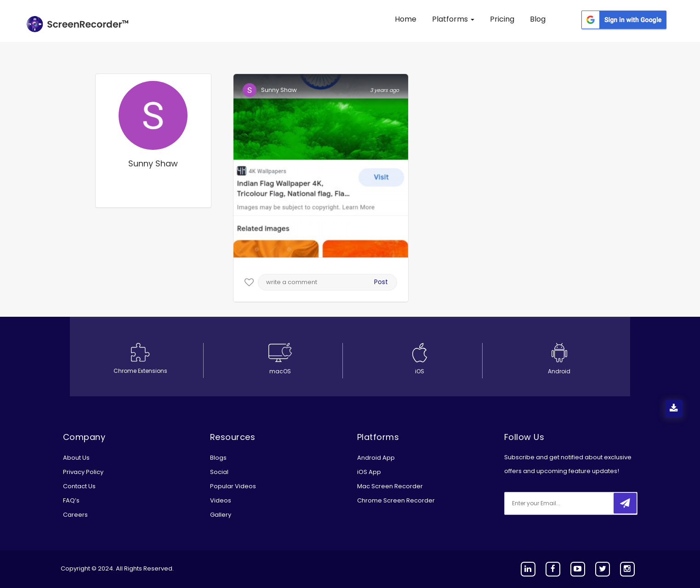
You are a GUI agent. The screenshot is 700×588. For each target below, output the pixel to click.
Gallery (221, 515)
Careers (75, 515)
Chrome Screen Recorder (396, 500)
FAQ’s (71, 500)
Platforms (453, 19)
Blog (538, 19)
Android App (376, 458)
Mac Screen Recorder (390, 486)
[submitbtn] (625, 503)
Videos (221, 500)
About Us (76, 458)
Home (406, 19)
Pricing (502, 19)
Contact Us (79, 486)
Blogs (218, 458)
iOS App (369, 472)
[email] (565, 503)
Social (219, 472)
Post (381, 282)
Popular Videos (233, 486)
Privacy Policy (83, 472)
